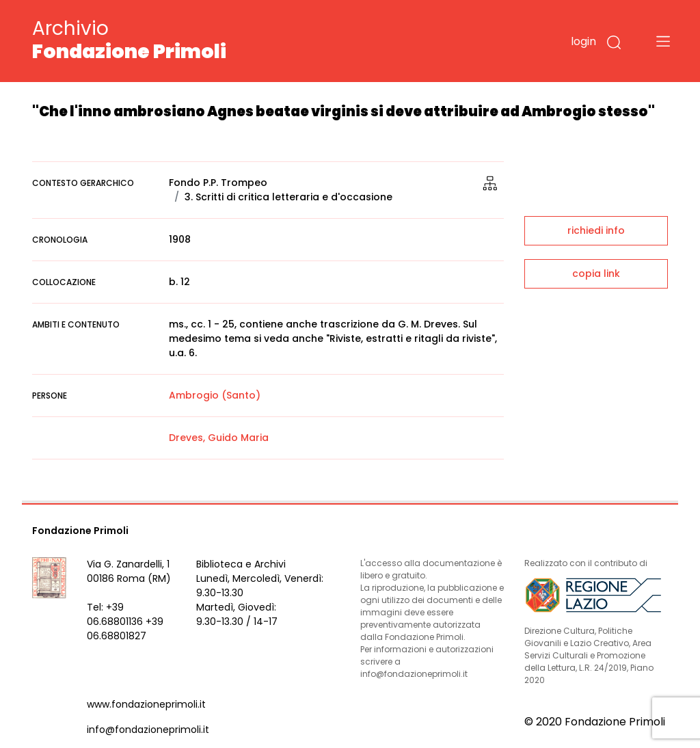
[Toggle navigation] (663, 41)
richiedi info (596, 230)
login (583, 41)
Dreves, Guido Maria (219, 438)
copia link (596, 273)
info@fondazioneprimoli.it (148, 730)
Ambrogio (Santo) (215, 395)
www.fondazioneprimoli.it (146, 704)
